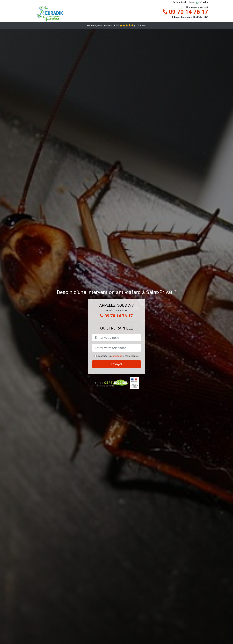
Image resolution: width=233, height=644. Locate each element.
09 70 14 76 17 (186, 12)
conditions (117, 356)
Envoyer (116, 364)
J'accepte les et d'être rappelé (118, 356)
